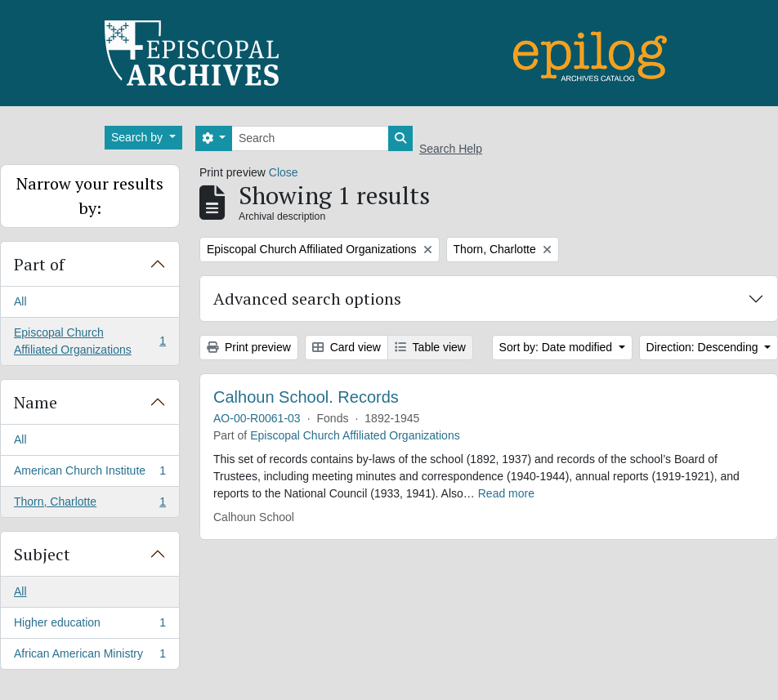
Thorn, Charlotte (89, 505)
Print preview (249, 347)
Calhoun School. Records (306, 397)
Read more (506, 493)
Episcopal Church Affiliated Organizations (89, 341)
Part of (39, 264)
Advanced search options (307, 299)
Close (284, 172)
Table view (430, 347)
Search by (139, 137)
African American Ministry (89, 657)
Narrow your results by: (90, 196)
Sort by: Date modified (557, 347)
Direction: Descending (704, 347)
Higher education (89, 626)
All (20, 301)
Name (36, 402)
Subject (42, 554)
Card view (347, 347)
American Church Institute (89, 474)
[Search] (310, 138)
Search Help (451, 149)
